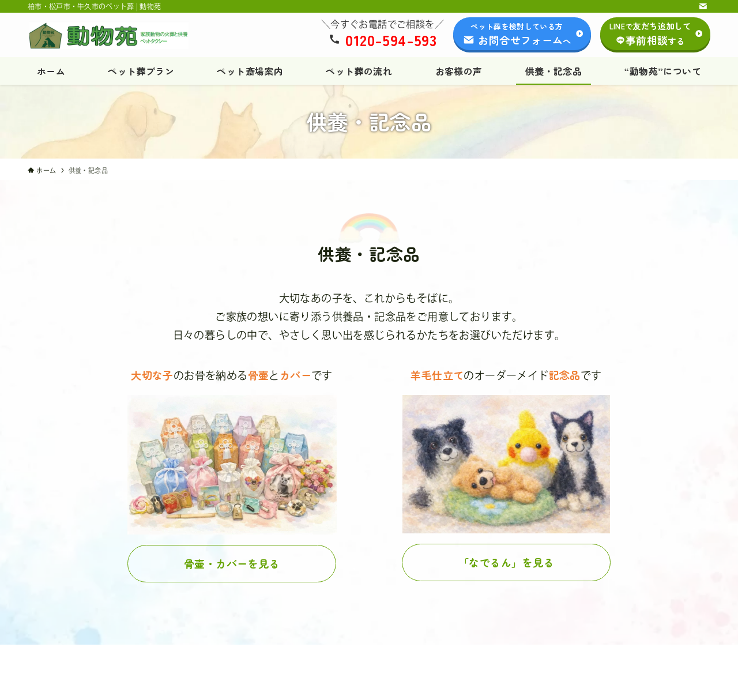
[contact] (703, 6)
